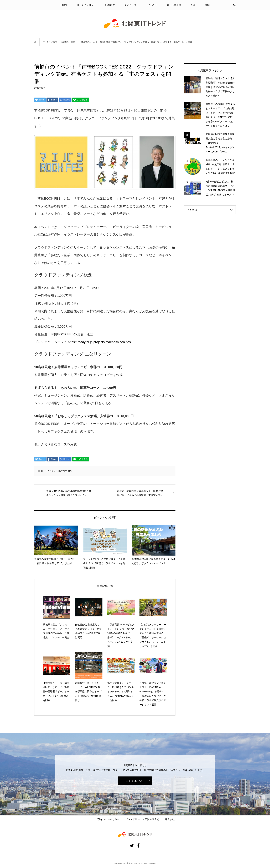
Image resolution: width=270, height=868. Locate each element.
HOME (64, 5)
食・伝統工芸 (174, 5)
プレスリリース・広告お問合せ (142, 819)
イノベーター (131, 5)
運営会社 (170, 819)
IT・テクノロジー (86, 5)
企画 (193, 5)
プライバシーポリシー (107, 819)
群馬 (70, 471)
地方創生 (110, 5)
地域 (207, 5)
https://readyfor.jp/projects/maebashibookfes (99, 342)
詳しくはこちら (135, 781)
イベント (153, 5)
